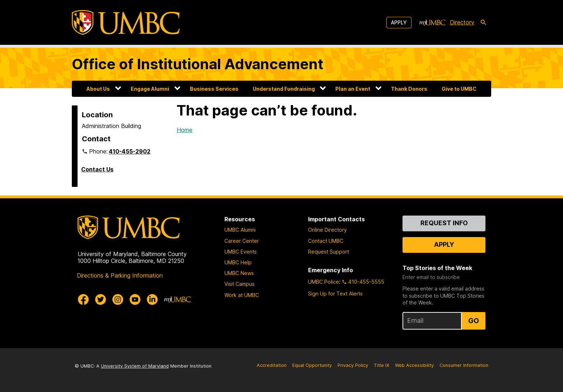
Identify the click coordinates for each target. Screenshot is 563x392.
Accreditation (272, 365)
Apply (399, 22)
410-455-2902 (130, 151)
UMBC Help (238, 262)
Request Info (444, 223)
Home (185, 130)
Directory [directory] (462, 22)
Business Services (214, 89)
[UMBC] (126, 22)
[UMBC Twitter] (101, 299)
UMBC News (239, 273)
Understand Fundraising (284, 89)
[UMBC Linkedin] (152, 299)
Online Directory (327, 230)
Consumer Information (464, 365)
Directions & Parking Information (120, 275)
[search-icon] (483, 23)
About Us (98, 89)
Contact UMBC (326, 241)
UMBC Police (324, 282)
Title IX (381, 365)
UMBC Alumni (240, 230)
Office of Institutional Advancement (198, 64)
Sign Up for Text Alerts (335, 294)
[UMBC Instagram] (118, 299)
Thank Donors (409, 89)
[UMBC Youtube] (135, 299)
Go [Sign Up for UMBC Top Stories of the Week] (474, 321)
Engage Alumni (150, 89)
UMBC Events (241, 252)
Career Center (242, 241)
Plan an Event (353, 89)
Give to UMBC (459, 89)
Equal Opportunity (312, 365)
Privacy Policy (353, 365)
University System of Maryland (135, 366)
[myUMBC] (432, 23)
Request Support (329, 252)
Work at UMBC (242, 295)
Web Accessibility (414, 365)
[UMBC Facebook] (83, 299)
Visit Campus (239, 284)
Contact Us (97, 169)
